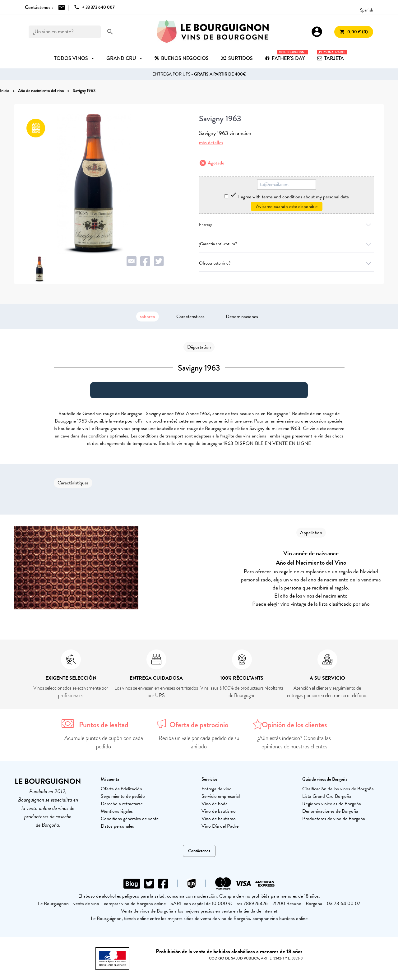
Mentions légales (117, 811)
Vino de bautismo (219, 811)
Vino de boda (215, 804)
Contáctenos (199, 851)
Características (190, 317)
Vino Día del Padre (220, 826)
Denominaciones (242, 317)
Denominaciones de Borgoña (330, 811)
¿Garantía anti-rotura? (287, 244)
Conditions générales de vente (130, 819)
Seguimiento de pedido (123, 796)
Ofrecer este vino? (287, 263)
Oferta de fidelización (121, 789)
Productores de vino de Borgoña (334, 819)
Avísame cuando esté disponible (287, 206)
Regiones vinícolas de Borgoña (332, 804)
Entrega (287, 225)
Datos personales (117, 826)
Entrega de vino (217, 789)
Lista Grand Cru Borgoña (327, 796)
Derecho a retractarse (122, 804)
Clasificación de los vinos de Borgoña (338, 789)
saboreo (148, 317)
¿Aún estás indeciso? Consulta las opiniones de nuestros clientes (294, 742)
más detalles (211, 143)
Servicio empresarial (221, 796)
